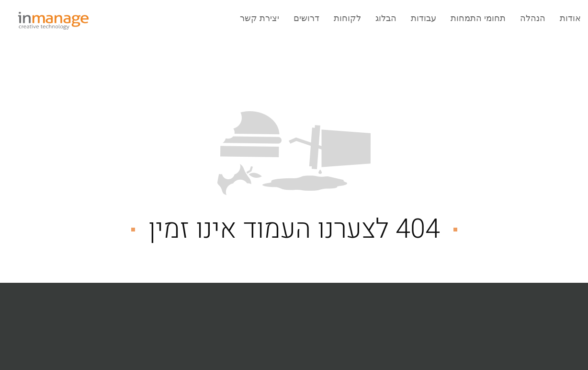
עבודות (424, 18)
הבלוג (386, 18)
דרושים (306, 18)
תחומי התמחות (478, 18)
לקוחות (347, 18)
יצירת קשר (260, 18)
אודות (570, 18)
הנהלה (533, 18)
